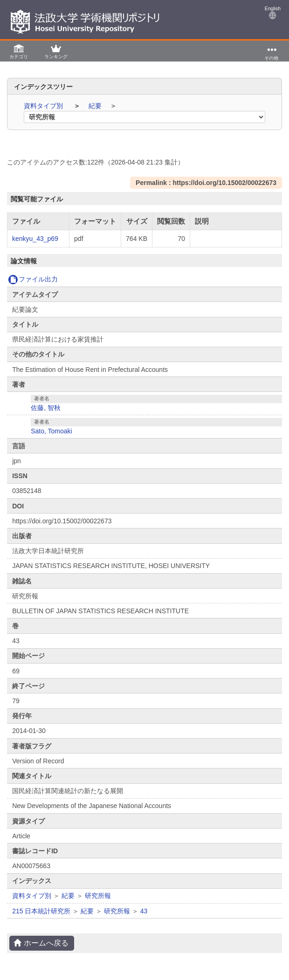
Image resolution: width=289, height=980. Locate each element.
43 (144, 911)
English (273, 12)
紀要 (96, 106)
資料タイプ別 (44, 106)
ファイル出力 (33, 279)
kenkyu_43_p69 (35, 239)
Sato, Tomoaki (51, 431)
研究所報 (98, 896)
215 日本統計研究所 (41, 911)
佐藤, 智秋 (46, 408)
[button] (19, 51)
